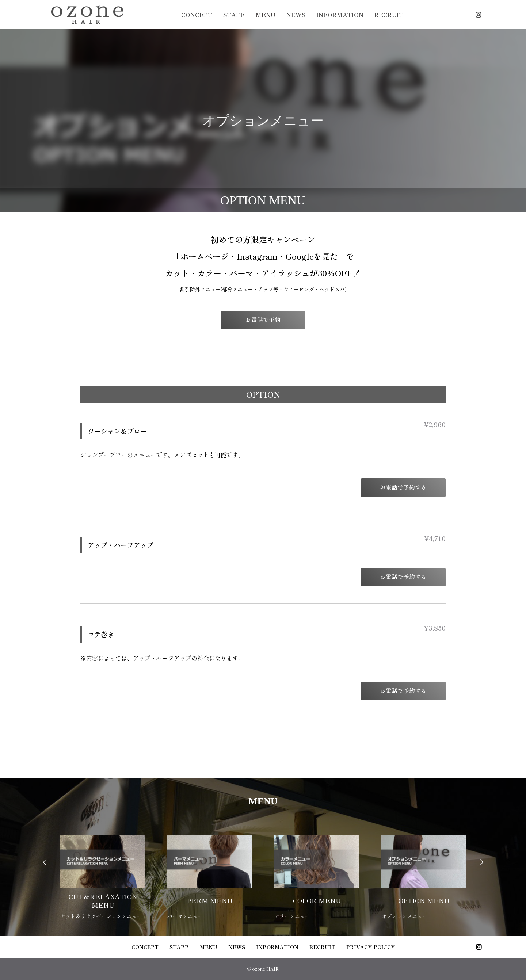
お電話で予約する (406, 488)
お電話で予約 (266, 320)
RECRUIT (389, 15)
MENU (266, 15)
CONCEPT (197, 15)
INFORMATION (340, 15)
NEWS (296, 15)
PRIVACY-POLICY (371, 947)
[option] (103, 874)
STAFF (234, 15)
